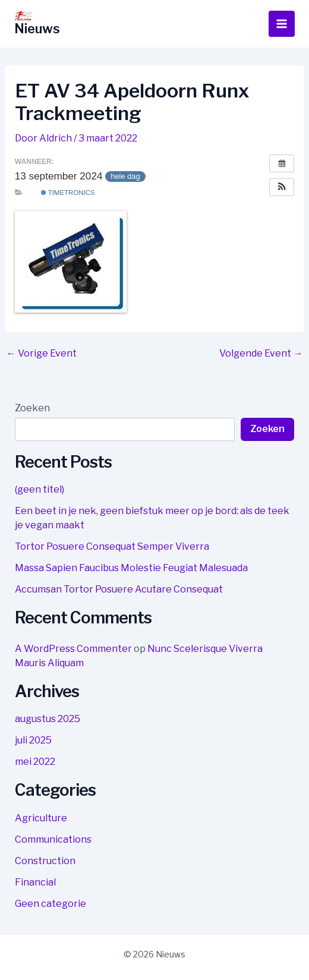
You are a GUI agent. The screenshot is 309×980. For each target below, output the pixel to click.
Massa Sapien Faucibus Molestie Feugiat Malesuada (131, 568)
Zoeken (32, 408)
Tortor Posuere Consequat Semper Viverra (112, 546)
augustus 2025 (48, 719)
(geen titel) (40, 489)
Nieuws (37, 29)
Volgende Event (261, 354)
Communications (53, 839)
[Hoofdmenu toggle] (282, 24)
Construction (45, 861)
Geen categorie (51, 904)
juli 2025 (33, 740)
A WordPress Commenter (73, 649)
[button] (282, 187)
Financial (35, 882)
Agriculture (41, 818)
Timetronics (68, 193)
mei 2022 (35, 762)
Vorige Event (42, 354)
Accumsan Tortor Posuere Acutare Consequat (119, 589)
